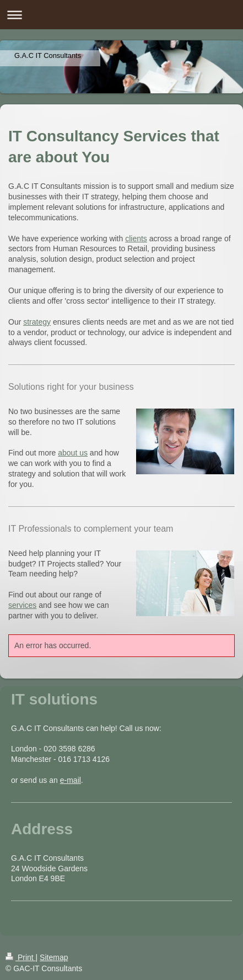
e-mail (71, 780)
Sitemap (54, 957)
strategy (37, 322)
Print (21, 957)
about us (73, 453)
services (22, 605)
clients (136, 239)
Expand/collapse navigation (121, 15)
